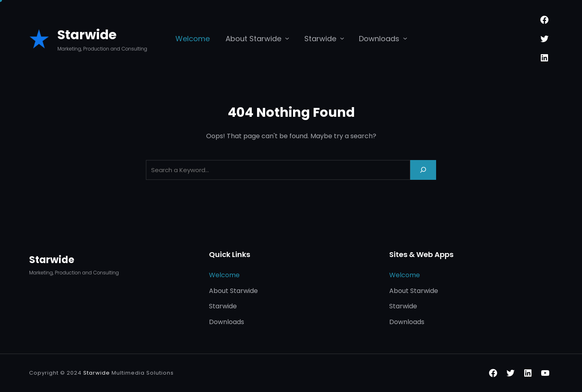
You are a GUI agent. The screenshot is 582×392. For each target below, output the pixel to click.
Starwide (87, 35)
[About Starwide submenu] (287, 38)
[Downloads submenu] (405, 38)
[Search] (423, 170)
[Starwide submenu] (342, 38)
